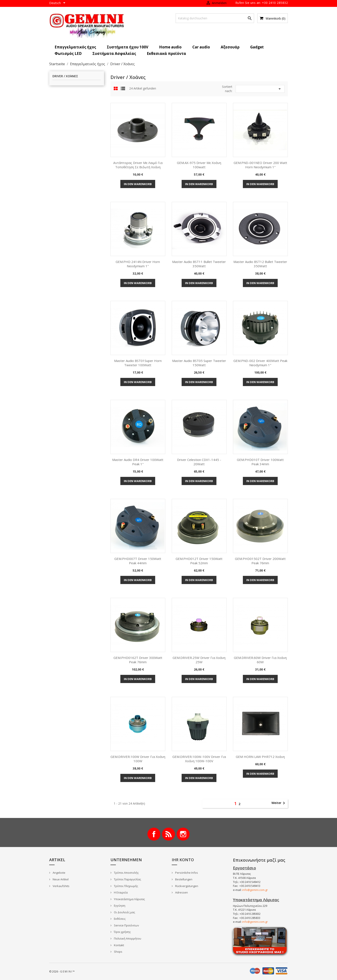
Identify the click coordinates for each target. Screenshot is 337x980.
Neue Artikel (60, 879)
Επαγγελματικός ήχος (75, 47)
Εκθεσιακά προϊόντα (166, 53)
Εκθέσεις (119, 919)
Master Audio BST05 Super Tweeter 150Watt (199, 363)
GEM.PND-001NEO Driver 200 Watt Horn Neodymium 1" (260, 165)
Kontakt (119, 945)
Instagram (183, 834)
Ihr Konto (183, 860)
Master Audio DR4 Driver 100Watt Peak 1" (138, 462)
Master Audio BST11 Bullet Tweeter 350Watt (199, 264)
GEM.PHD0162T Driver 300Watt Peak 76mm (138, 660)
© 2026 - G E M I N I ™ (62, 971)
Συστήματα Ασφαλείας (114, 53)
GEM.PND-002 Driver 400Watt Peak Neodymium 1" (260, 363)
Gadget (257, 47)
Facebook (154, 834)
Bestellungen (183, 879)
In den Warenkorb (138, 184)
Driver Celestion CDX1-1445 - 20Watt (199, 462)
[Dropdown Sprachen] (58, 3)
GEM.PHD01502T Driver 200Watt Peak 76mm (260, 561)
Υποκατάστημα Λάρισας (129, 899)
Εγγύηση (119, 906)
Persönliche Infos (186, 873)
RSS (168, 834)
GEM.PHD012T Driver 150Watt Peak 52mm (199, 561)
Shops (118, 952)
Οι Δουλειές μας (124, 912)
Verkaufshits (61, 886)
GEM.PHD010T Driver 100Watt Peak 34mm (260, 462)
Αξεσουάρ (230, 47)
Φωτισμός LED (68, 53)
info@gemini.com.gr (255, 890)
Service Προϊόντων (126, 925)
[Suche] (215, 18)
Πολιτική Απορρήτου (127, 938)
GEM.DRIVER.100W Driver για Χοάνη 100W (138, 759)
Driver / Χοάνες (65, 76)
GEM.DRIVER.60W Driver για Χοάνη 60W (260, 660)
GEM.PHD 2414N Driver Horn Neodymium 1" (138, 264)
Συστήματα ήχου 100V (128, 47)
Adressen (181, 892)
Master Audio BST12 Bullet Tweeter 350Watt (260, 264)
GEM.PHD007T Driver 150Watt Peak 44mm (138, 561)
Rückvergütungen (186, 886)
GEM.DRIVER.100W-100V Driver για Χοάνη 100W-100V (199, 759)
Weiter (279, 803)
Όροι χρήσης (122, 932)
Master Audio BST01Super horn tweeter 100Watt (138, 363)
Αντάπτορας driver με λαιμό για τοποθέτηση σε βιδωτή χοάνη (138, 165)
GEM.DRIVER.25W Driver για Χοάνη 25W (199, 660)
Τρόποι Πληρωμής (126, 886)
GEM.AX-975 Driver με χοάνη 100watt (199, 165)
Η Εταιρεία (120, 892)
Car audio (201, 47)
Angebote (59, 873)
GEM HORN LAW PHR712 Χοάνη (260, 757)
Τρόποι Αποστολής (126, 873)
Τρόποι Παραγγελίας (127, 879)
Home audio (170, 47)
